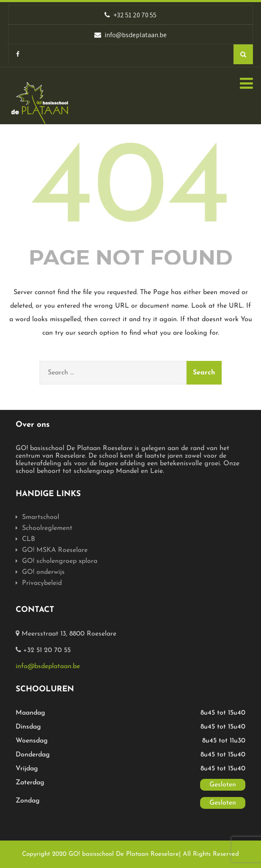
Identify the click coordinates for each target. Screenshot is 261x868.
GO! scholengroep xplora (60, 561)
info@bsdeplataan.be (48, 666)
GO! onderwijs (43, 572)
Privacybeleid (42, 583)
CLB (29, 539)
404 (131, 192)
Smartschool (41, 517)
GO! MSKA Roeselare (55, 550)
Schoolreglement (47, 528)
